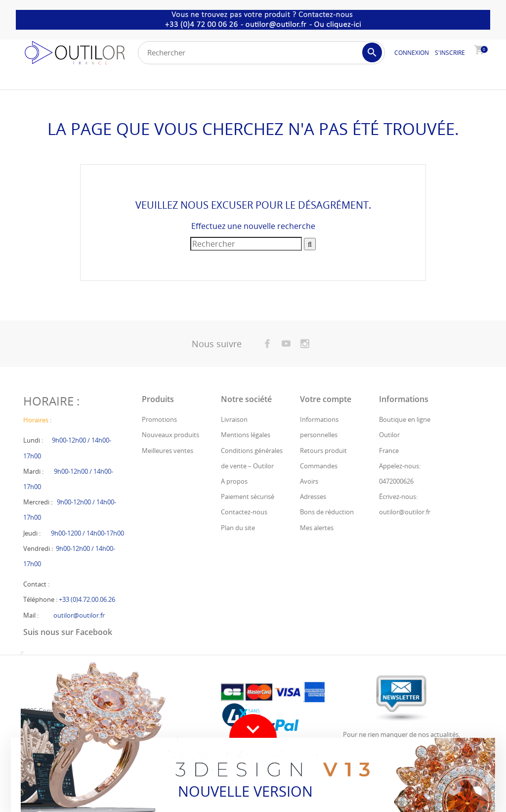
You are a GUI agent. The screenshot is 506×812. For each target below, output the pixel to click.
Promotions (159, 419)
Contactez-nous (244, 512)
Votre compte (326, 399)
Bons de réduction (327, 512)
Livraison (234, 419)
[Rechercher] (261, 53)
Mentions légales (246, 435)
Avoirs (309, 481)
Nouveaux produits (170, 435)
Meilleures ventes (168, 451)
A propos (234, 481)
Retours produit (323, 451)
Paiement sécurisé (248, 496)
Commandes (319, 466)
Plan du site (238, 528)
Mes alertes (317, 528)
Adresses (313, 496)
